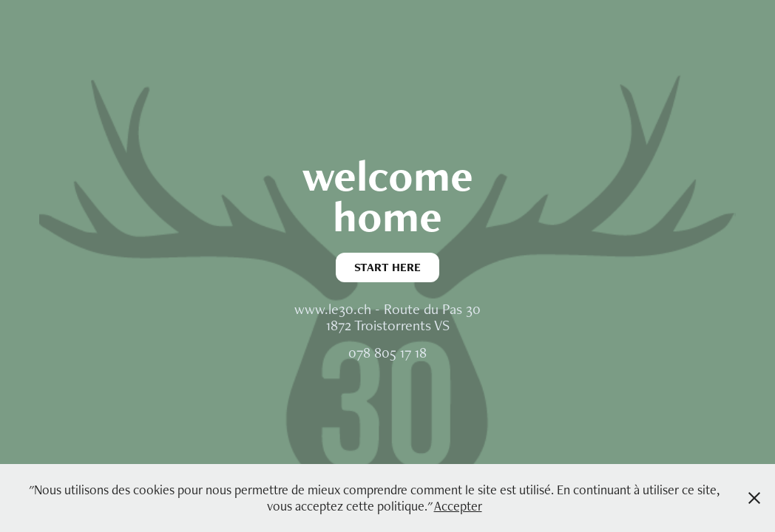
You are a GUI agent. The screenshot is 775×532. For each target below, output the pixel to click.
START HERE (387, 267)
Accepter (458, 506)
